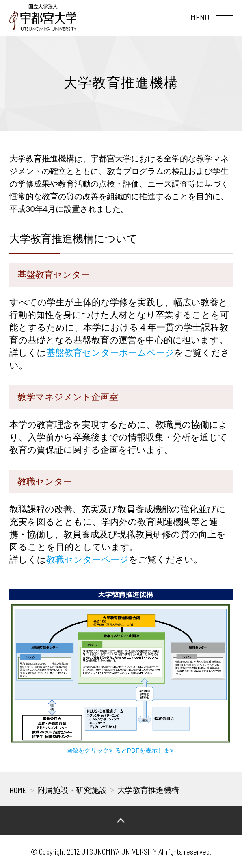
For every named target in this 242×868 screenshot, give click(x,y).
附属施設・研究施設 (72, 790)
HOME (18, 790)
